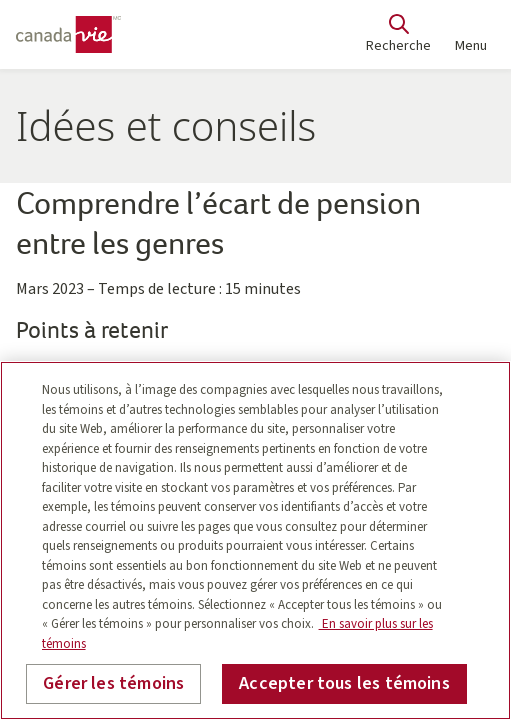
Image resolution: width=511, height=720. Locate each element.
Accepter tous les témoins (344, 683)
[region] (255, 540)
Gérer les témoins (113, 683)
